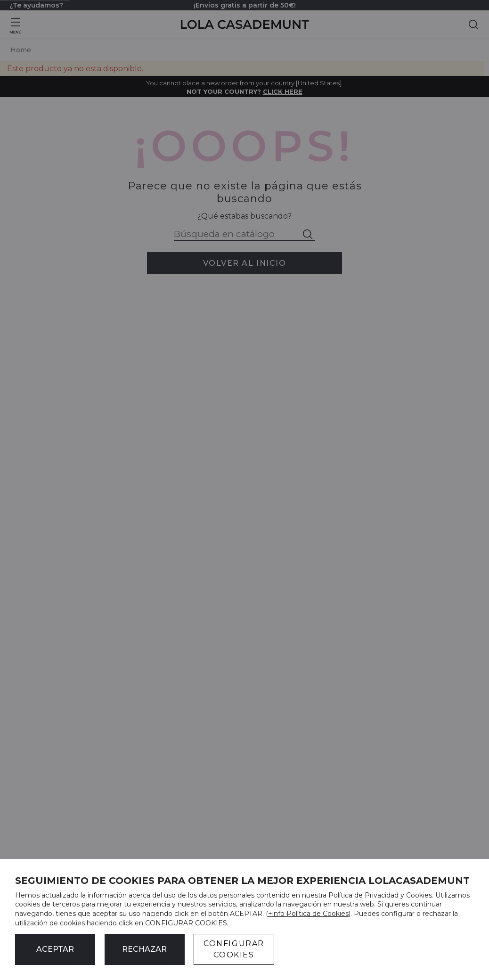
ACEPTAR (55, 949)
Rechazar (144, 949)
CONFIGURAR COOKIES (234, 949)
